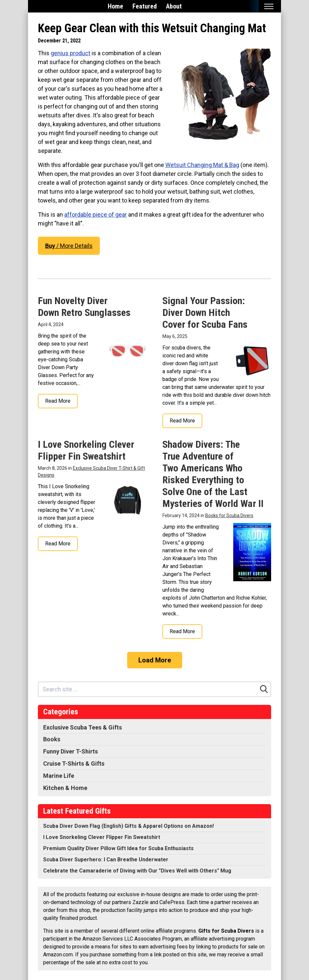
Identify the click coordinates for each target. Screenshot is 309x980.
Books (52, 739)
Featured (145, 6)
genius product (70, 53)
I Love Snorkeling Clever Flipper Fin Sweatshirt (86, 450)
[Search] (264, 689)
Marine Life (59, 776)
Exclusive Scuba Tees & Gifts (83, 727)
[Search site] (148, 689)
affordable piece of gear (96, 215)
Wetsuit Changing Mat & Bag (202, 165)
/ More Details (69, 246)
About (174, 6)
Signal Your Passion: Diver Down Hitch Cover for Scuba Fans (205, 312)
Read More (58, 401)
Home (115, 6)
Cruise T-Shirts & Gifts (74, 764)
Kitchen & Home (65, 788)
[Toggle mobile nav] (269, 6)
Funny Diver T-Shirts (70, 751)
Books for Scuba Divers (229, 515)
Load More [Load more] (155, 660)
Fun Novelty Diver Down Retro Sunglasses (84, 307)
